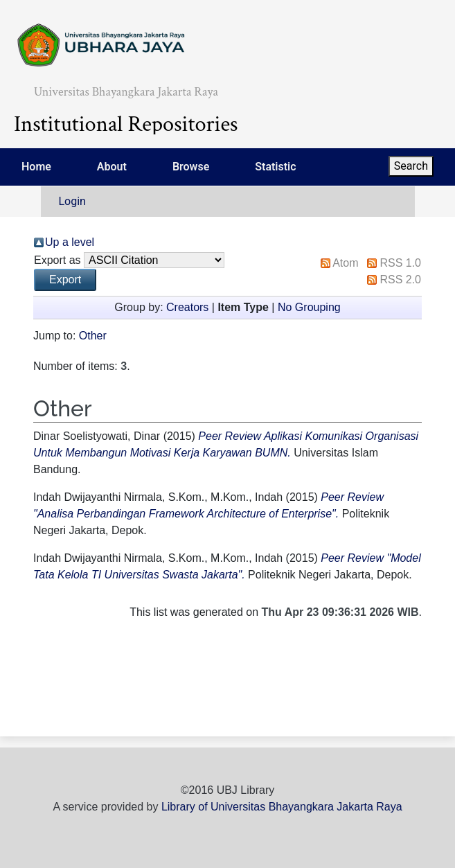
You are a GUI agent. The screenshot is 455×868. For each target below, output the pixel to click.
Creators (187, 307)
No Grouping (309, 307)
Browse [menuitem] (191, 167)
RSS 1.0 (400, 263)
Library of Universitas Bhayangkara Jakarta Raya (282, 807)
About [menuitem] (112, 167)
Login (72, 201)
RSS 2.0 (400, 280)
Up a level (70, 242)
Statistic (275, 167)
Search (411, 166)
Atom (345, 263)
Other (93, 336)
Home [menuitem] (36, 167)
